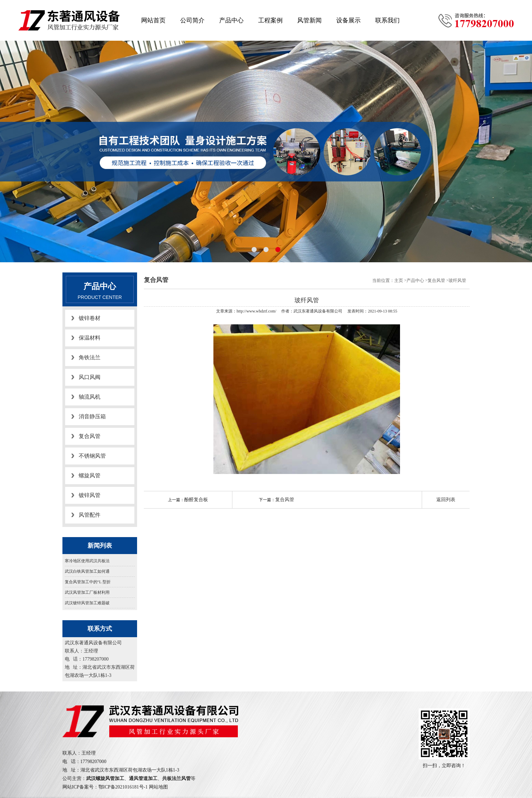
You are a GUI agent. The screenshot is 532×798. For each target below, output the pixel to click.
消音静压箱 (92, 416)
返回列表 (446, 500)
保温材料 (90, 338)
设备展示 (348, 20)
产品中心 (231, 20)
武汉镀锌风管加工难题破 (87, 603)
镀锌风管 (90, 495)
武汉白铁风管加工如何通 (87, 571)
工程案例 (270, 20)
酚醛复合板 (196, 500)
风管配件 (90, 515)
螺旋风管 (90, 476)
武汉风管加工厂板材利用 (87, 592)
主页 (399, 280)
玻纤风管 (457, 280)
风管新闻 (309, 20)
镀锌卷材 (90, 318)
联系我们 (387, 20)
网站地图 (158, 787)
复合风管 (90, 436)
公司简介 (192, 20)
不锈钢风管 (92, 456)
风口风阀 (90, 377)
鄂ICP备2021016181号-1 (123, 787)
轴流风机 (90, 397)
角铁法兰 (90, 357)
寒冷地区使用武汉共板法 (87, 561)
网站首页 (153, 20)
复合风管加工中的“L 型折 (88, 582)
